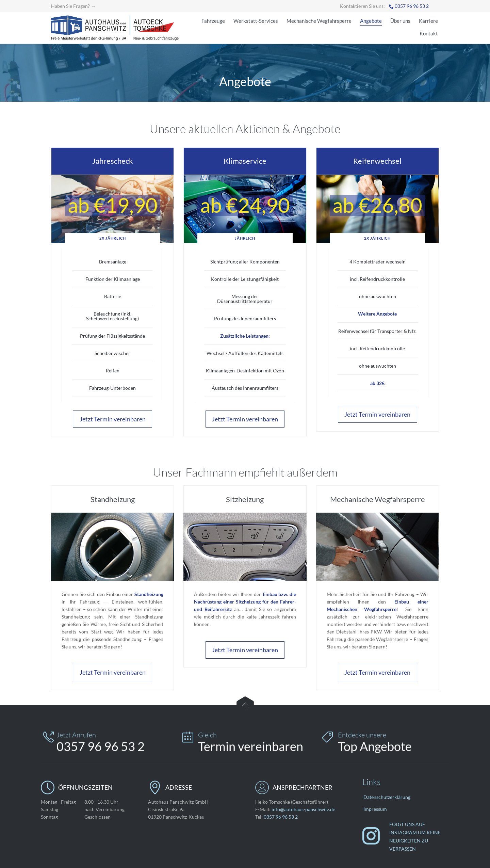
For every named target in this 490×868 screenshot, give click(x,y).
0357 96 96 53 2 (412, 6)
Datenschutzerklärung (387, 797)
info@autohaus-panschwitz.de (303, 809)
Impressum (375, 809)
